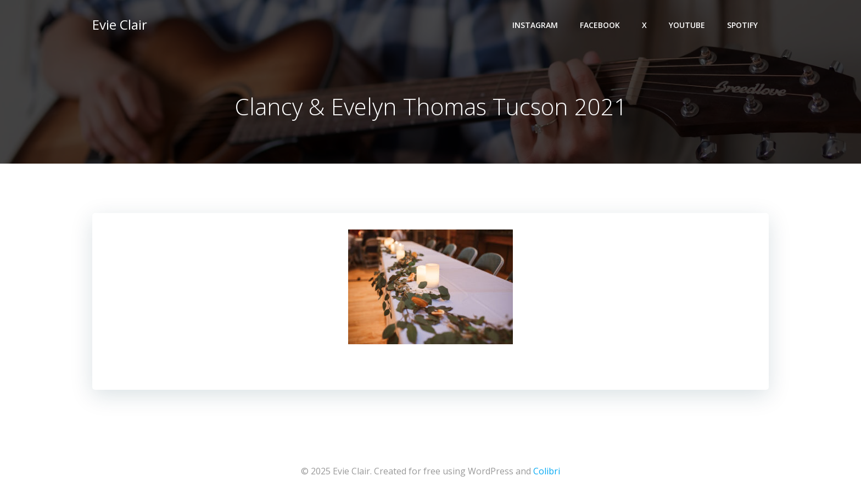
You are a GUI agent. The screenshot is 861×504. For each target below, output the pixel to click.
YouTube (687, 25)
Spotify (742, 25)
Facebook (600, 25)
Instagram (535, 25)
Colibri (547, 471)
